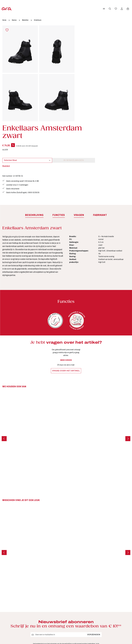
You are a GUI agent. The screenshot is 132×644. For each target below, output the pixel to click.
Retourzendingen (88, 605)
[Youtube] (124, 589)
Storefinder (52, 609)
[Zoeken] (110, 9)
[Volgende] (128, 365)
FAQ (82, 596)
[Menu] (104, 9)
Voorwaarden (86, 618)
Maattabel (83, 74)
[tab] (34, 142)
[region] (39, 74)
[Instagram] (116, 597)
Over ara (51, 605)
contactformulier (22, 601)
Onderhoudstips (54, 600)
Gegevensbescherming (91, 600)
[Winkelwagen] (127, 9)
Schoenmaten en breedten (93, 609)
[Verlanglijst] (115, 9)
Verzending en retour (90, 614)
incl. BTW (82, 58)
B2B (49, 587)
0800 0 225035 (66, 287)
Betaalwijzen (86, 587)
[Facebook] (116, 589)
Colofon (83, 592)
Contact (50, 592)
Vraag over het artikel (66, 298)
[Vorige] (4, 365)
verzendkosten (81, 639)
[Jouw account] (121, 9)
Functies (51, 596)
